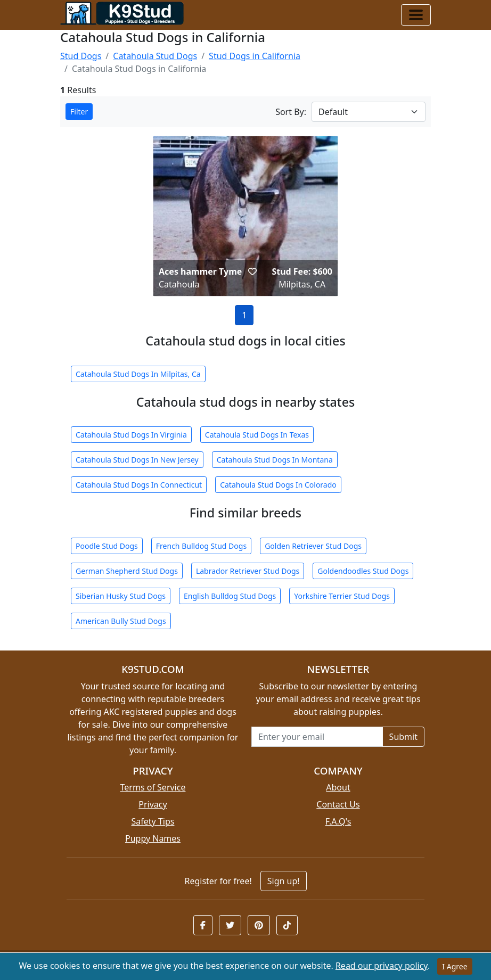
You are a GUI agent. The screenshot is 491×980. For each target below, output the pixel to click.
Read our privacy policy (382, 966)
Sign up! (284, 881)
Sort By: (291, 112)
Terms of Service (153, 787)
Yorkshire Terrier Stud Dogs (342, 596)
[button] (252, 271)
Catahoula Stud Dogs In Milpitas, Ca (138, 374)
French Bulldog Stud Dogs (201, 546)
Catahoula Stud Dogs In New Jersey (137, 460)
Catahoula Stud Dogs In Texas (257, 435)
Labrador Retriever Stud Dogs (248, 571)
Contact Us (338, 804)
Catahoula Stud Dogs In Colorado (278, 485)
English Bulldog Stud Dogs (230, 596)
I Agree (455, 966)
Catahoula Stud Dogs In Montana (275, 460)
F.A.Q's (338, 821)
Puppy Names (153, 838)
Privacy (153, 804)
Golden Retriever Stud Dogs (313, 546)
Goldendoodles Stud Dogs (363, 571)
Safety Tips (153, 821)
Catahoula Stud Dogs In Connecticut (139, 485)
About (338, 787)
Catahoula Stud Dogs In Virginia (131, 435)
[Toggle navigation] (416, 15)
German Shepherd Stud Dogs (127, 571)
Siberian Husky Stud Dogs (121, 596)
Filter (79, 112)
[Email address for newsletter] (317, 737)
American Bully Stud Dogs (121, 621)
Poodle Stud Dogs (107, 546)
